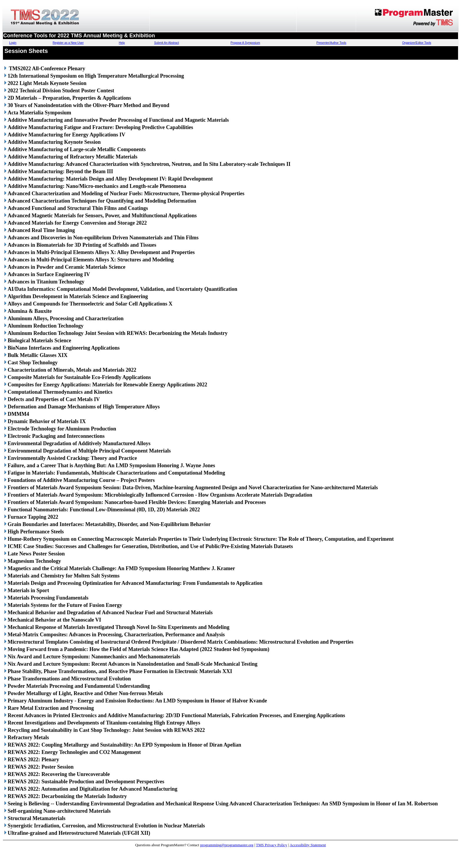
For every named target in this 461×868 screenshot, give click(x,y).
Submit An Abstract (167, 43)
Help (122, 43)
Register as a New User (68, 43)
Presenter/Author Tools (331, 43)
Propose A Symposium (245, 43)
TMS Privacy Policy (272, 845)
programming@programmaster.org (227, 845)
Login (13, 43)
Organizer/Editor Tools (417, 43)
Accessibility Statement (308, 845)
